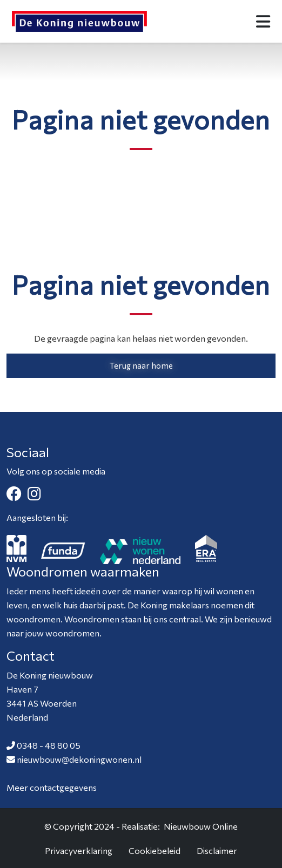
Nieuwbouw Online (201, 826)
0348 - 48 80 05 (49, 745)
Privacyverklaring (79, 850)
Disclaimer (217, 850)
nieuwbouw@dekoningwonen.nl (79, 759)
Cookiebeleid (155, 850)
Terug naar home (141, 365)
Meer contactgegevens (52, 787)
